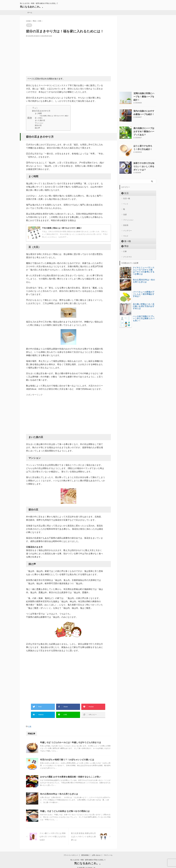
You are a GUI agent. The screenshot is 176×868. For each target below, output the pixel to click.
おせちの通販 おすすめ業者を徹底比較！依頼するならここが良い (69, 774)
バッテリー (127, 227)
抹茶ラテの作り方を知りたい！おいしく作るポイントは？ (144, 166)
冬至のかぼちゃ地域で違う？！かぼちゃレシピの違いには (66, 757)
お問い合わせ (96, 852)
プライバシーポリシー (71, 852)
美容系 (126, 222)
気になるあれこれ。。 (32, 7)
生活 (125, 192)
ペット (126, 202)
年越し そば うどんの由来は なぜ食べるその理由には (63, 808)
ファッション (128, 217)
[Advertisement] (68, 55)
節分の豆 (38, 125)
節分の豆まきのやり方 (41, 111)
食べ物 (126, 237)
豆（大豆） (39, 118)
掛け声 (37, 128)
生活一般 (127, 197)
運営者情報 (85, 852)
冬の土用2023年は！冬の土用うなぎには (58, 791)
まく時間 (38, 113)
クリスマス (127, 251)
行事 (30, 724)
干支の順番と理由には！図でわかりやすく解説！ (54, 116)
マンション (39, 123)
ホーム (30, 12)
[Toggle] (36, 108)
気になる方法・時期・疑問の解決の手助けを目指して (88, 857)
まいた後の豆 (40, 120)
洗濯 (125, 212)
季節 (125, 242)
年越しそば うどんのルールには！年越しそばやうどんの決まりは (69, 740)
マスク (126, 232)
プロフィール (108, 852)
